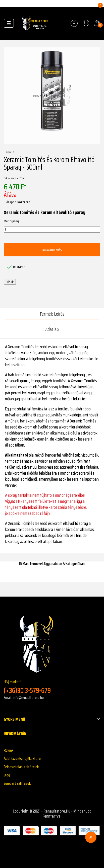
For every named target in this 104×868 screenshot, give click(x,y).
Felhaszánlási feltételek (21, 767)
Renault (9, 152)
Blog (7, 775)
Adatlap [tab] (52, 329)
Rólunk (9, 750)
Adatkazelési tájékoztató (22, 758)
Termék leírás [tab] (52, 314)
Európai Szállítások (17, 783)
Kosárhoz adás (52, 250)
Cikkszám (10, 178)
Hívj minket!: (52, 687)
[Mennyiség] (52, 230)
